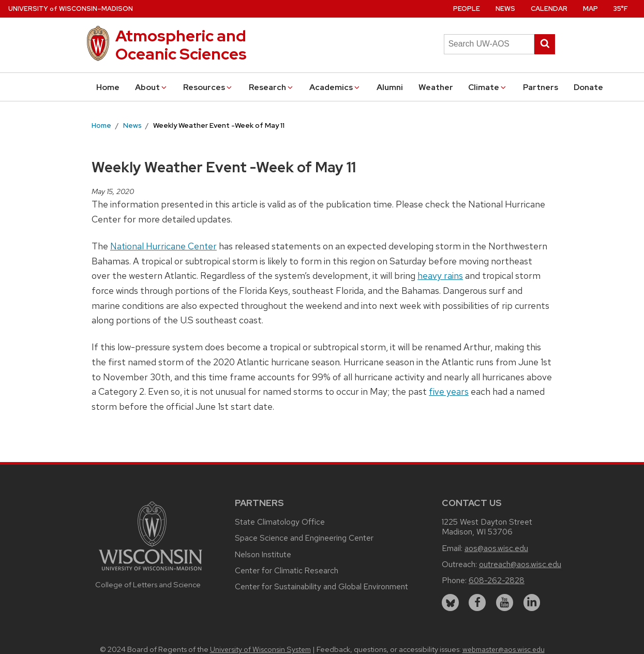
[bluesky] (450, 603)
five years (449, 391)
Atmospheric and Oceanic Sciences (181, 45)
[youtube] (505, 603)
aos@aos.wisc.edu (496, 548)
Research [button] (272, 87)
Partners (541, 87)
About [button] (152, 87)
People (467, 9)
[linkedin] (532, 603)
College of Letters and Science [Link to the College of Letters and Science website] (148, 584)
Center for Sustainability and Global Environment (321, 586)
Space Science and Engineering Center (304, 538)
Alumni (390, 87)
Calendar (549, 9)
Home (108, 87)
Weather (436, 87)
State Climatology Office (280, 522)
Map (590, 9)
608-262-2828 (497, 580)
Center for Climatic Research (287, 570)
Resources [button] (208, 87)
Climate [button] (488, 87)
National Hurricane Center (163, 246)
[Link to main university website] (151, 572)
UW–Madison (71, 9)
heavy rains (440, 276)
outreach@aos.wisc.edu (520, 564)
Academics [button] (335, 87)
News (505, 9)
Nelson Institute (263, 554)
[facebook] (477, 603)
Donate (588, 87)
